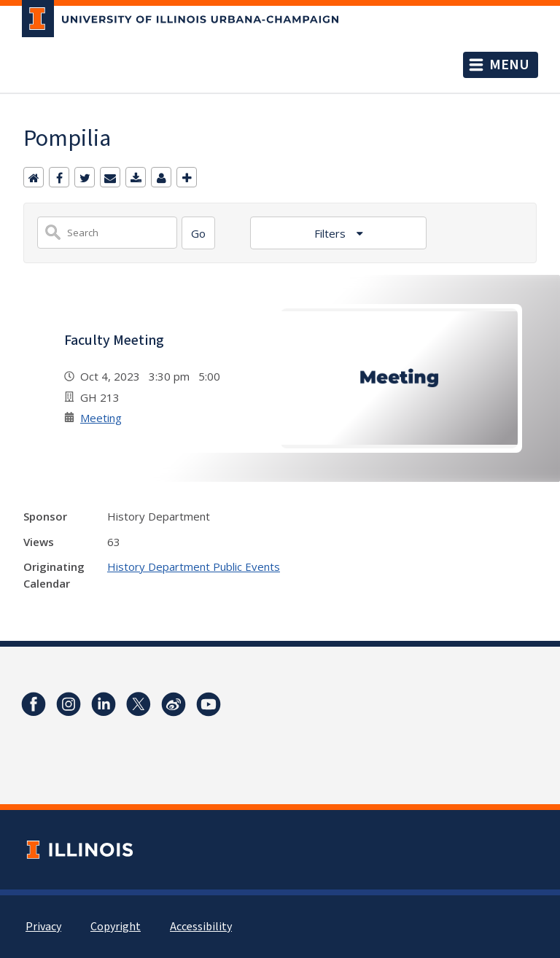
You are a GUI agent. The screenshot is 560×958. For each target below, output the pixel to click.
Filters (331, 233)
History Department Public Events (194, 566)
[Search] (198, 233)
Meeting (101, 418)
